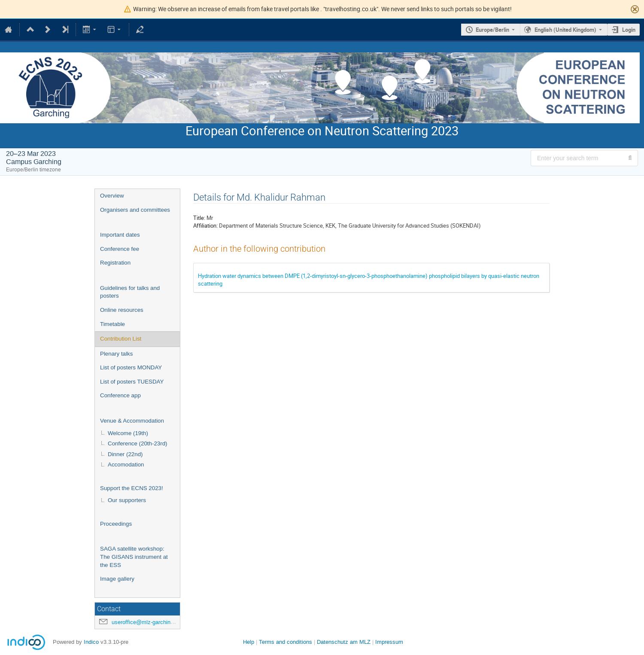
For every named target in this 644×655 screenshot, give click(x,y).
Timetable (112, 324)
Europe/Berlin (492, 30)
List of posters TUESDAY (132, 382)
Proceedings (116, 524)
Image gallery (117, 579)
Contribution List (121, 339)
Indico (91, 642)
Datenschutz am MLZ (344, 642)
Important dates (120, 235)
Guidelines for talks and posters (130, 292)
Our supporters (127, 500)
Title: (199, 218)
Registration (115, 263)
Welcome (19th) (128, 433)
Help (249, 642)
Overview (112, 196)
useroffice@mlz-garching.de (146, 622)
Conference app (120, 395)
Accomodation (126, 465)
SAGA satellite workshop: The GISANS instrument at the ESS (134, 557)
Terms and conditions (286, 642)
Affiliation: (205, 225)
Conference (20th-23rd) (138, 443)
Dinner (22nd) (125, 454)
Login (629, 30)
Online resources (122, 310)
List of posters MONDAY (131, 367)
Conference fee (120, 249)
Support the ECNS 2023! (132, 488)
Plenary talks (116, 354)
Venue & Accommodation (132, 421)
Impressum (389, 642)
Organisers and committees (135, 210)
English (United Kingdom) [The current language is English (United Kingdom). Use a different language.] (565, 30)
